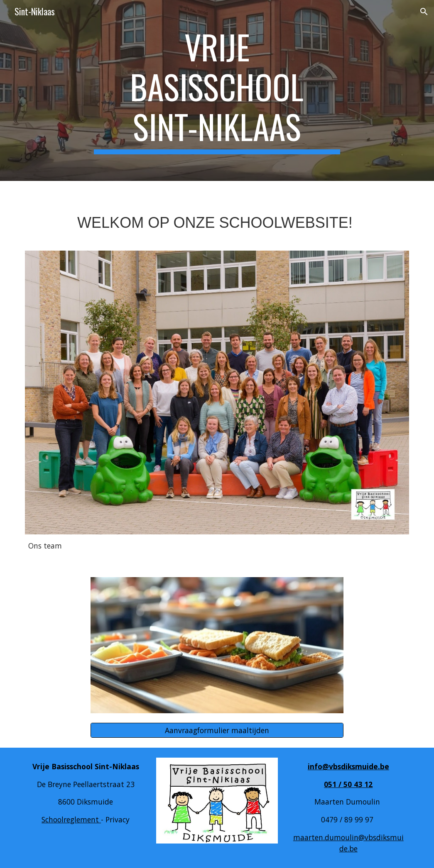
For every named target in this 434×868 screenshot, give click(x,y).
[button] (424, 12)
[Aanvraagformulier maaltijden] (217, 730)
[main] (217, 90)
